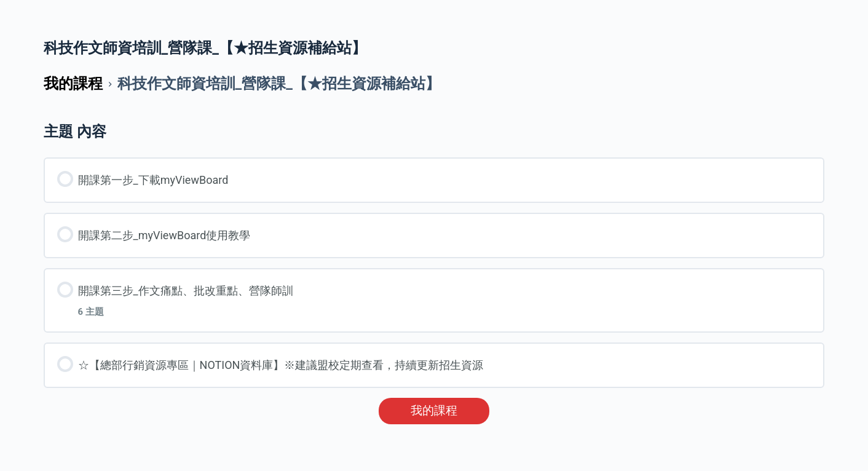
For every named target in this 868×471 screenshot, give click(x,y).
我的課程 (434, 411)
